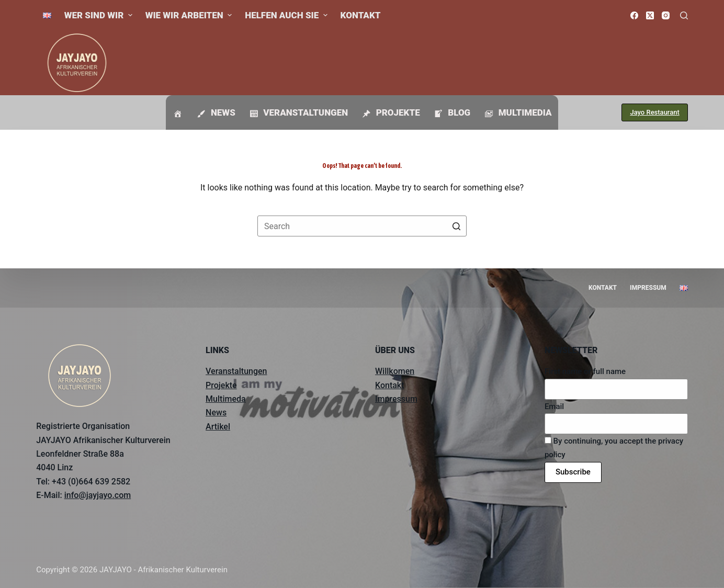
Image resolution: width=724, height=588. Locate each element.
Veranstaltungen (236, 371)
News (216, 412)
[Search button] (456, 226)
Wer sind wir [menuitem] (100, 15)
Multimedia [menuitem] (517, 113)
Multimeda (226, 399)
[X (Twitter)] (650, 15)
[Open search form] (684, 15)
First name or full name (585, 371)
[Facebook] (634, 15)
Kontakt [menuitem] (361, 15)
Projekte (221, 385)
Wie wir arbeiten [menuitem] (190, 15)
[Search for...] (362, 226)
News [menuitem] (215, 113)
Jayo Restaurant (654, 112)
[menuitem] (47, 15)
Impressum (396, 399)
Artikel (218, 427)
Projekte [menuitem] (391, 113)
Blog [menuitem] (452, 113)
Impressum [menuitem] (648, 288)
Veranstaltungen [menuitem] (298, 113)
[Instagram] (666, 15)
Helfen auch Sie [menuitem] (287, 15)
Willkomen (395, 371)
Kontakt (390, 385)
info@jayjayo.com (98, 495)
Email (554, 406)
